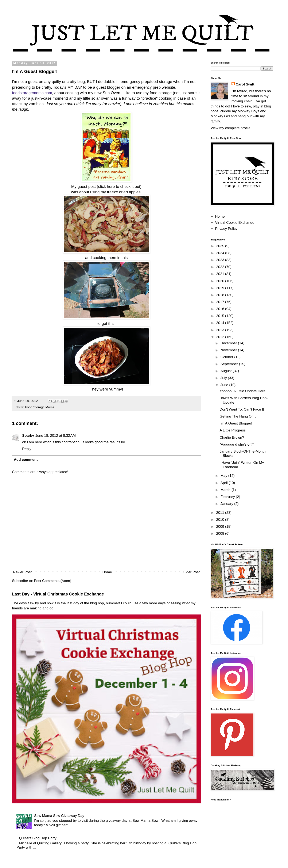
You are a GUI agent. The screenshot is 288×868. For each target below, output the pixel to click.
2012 (221, 337)
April (225, 483)
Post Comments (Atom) (53, 581)
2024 (221, 253)
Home (107, 572)
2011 (221, 513)
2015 (221, 316)
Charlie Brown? (232, 437)
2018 (221, 295)
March (226, 490)
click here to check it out (119, 186)
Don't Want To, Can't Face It (242, 409)
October (227, 357)
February (228, 497)
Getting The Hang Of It (238, 416)
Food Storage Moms (40, 407)
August (227, 371)
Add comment (26, 460)
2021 (221, 274)
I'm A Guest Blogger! (236, 423)
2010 (221, 520)
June (225, 385)
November (229, 350)
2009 (221, 527)
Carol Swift (245, 84)
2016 (221, 309)
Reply (27, 449)
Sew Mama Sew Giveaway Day (59, 816)
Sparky (28, 436)
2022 (221, 267)
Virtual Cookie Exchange (235, 223)
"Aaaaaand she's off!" (237, 444)
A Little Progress (233, 430)
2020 (221, 281)
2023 (221, 260)
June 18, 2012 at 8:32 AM (56, 436)
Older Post (191, 572)
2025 (221, 246)
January (227, 504)
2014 (221, 323)
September (230, 364)
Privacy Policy (226, 229)
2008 (221, 534)
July (224, 378)
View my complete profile (231, 128)
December (229, 343)
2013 (221, 330)
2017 (221, 302)
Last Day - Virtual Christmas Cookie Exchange (58, 594)
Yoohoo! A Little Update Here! (243, 391)
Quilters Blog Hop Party (38, 838)
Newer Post (22, 572)
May (224, 476)
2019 (221, 288)
